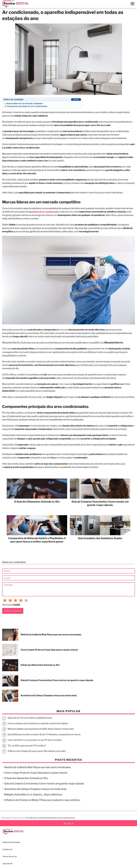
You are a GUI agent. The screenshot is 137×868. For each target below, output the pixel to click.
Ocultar (76, 100)
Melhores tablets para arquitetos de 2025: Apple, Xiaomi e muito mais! (41, 729)
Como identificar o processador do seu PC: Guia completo (35, 740)
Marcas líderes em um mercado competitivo (24, 103)
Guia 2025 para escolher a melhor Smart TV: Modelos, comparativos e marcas (44, 735)
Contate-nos (7, 849)
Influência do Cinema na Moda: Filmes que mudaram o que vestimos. (42, 800)
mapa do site (8, 864)
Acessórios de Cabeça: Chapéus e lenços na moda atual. (35, 789)
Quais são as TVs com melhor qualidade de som (30, 718)
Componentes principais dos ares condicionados (26, 106)
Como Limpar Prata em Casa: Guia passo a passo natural (36, 773)
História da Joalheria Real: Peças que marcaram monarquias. (38, 767)
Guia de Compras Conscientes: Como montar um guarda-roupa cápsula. (44, 783)
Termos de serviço (10, 856)
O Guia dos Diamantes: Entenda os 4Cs (26, 778)
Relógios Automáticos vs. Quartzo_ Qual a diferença (33, 794)
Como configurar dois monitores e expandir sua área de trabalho (38, 723)
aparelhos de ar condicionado (44, 212)
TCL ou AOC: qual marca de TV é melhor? (27, 746)
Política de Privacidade (11, 842)
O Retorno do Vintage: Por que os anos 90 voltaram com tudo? (37, 751)
